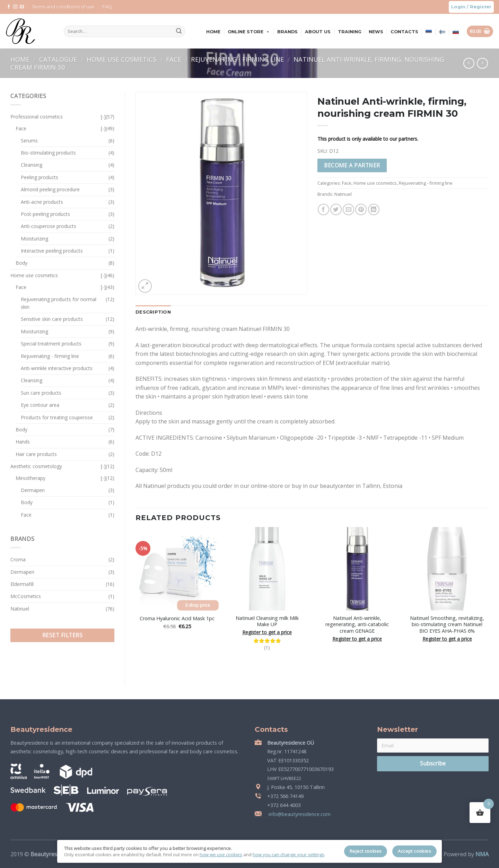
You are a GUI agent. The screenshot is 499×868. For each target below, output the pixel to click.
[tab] (153, 312)
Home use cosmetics (122, 59)
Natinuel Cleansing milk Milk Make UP (267, 621)
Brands (287, 32)
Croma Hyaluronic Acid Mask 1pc (177, 619)
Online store (249, 32)
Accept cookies (414, 851)
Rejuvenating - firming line (238, 59)
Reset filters (62, 635)
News (376, 32)
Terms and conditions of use (63, 7)
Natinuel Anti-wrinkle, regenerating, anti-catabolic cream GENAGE (357, 625)
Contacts (404, 32)
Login (458, 7)
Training (350, 32)
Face (174, 59)
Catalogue (59, 59)
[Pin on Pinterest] (361, 209)
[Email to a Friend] (348, 209)
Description (153, 312)
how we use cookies (221, 854)
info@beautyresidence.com (299, 814)
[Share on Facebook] (323, 209)
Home (213, 32)
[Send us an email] (22, 7)
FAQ (107, 7)
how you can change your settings (288, 854)
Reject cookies (366, 851)
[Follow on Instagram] (15, 7)
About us (318, 32)
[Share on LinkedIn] (374, 209)
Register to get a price (267, 632)
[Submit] (179, 32)
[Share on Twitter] (336, 209)
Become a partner (352, 165)
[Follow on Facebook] (9, 7)
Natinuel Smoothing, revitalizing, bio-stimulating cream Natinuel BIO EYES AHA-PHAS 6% (447, 625)
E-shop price (198, 605)
